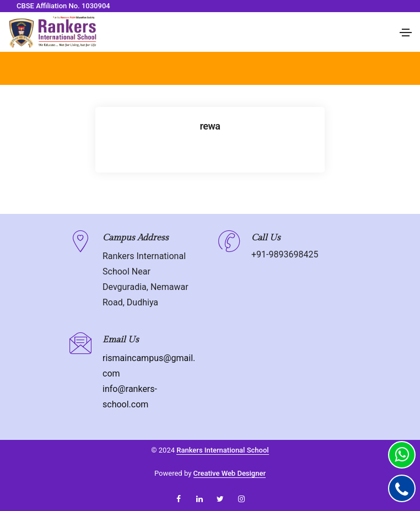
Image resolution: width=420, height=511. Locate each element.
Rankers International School (222, 450)
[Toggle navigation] (406, 33)
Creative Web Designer (230, 473)
